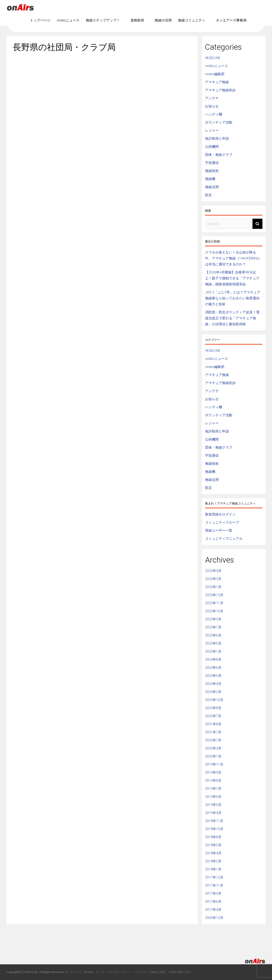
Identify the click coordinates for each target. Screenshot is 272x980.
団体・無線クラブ (219, 155)
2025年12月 (214, 595)
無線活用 (212, 187)
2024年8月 (213, 660)
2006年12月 (214, 918)
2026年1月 (213, 587)
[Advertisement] (102, 90)
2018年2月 (213, 861)
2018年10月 (214, 829)
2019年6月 (213, 797)
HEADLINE (213, 58)
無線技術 (212, 171)
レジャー (212, 130)
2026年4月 (213, 571)
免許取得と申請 (217, 139)
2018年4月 (213, 853)
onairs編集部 (215, 74)
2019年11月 (214, 764)
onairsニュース (68, 20)
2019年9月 (213, 772)
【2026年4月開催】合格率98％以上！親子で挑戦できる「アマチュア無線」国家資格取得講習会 (232, 278)
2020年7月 (213, 740)
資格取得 (137, 20)
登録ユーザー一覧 (219, 530)
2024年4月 (213, 684)
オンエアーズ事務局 (231, 20)
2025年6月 (213, 635)
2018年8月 (213, 837)
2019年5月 (213, 805)
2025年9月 (213, 619)
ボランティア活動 (219, 122)
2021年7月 (213, 732)
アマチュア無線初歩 (220, 90)
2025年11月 (214, 603)
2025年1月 (213, 651)
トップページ (40, 20)
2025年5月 (213, 643)
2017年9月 (213, 893)
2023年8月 (213, 708)
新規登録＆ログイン (220, 514)
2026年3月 (213, 579)
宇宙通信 (212, 163)
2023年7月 (213, 716)
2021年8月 (213, 724)
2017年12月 (214, 877)
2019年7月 (213, 789)
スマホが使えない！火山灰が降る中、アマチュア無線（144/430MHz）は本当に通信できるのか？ (233, 258)
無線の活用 (163, 20)
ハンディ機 (214, 114)
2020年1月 (213, 756)
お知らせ (212, 106)
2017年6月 (213, 902)
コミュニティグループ (222, 522)
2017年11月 (214, 885)
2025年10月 (214, 611)
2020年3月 (213, 748)
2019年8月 (213, 781)
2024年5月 (213, 676)
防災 (208, 195)
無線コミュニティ (192, 20)
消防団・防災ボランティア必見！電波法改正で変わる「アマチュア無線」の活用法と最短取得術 (232, 318)
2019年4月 (213, 813)
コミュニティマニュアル (224, 539)
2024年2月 (213, 692)
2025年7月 (213, 627)
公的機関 (212, 147)
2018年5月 (213, 845)
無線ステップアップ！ (103, 20)
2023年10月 (214, 700)
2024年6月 (213, 668)
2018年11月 (214, 821)
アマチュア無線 (217, 82)
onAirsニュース (217, 66)
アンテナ (212, 98)
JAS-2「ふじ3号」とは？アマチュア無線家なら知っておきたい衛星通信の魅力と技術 (233, 298)
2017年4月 (213, 910)
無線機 (210, 179)
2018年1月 (213, 869)
